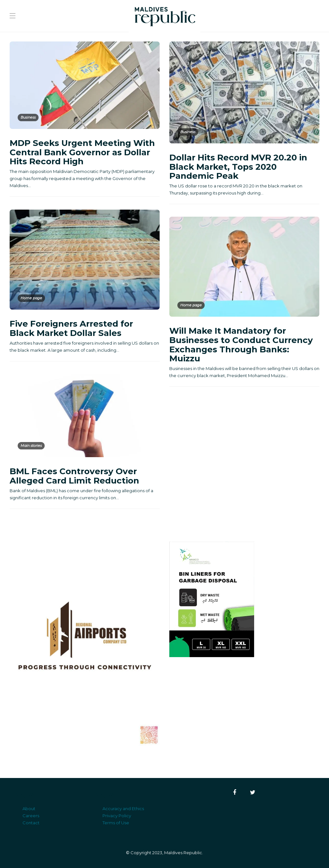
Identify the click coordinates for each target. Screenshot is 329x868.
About (29, 809)
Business (28, 117)
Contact (31, 823)
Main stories (31, 446)
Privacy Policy (117, 816)
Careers (31, 816)
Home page (31, 298)
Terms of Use (116, 823)
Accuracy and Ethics (123, 809)
